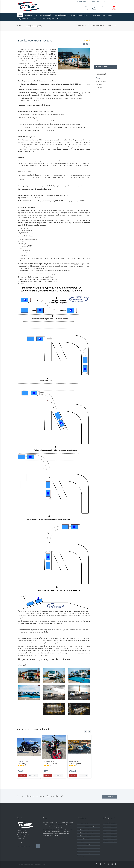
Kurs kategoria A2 (50, 764)
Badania (60, 19)
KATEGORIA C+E (111, 25)
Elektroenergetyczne (48, 19)
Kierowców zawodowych (44, 15)
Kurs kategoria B (75, 764)
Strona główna (82, 25)
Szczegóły (33, 776)
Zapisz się (22, 776)
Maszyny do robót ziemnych (80, 15)
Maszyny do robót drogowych (102, 15)
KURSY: (20, 15)
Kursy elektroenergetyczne (89, 844)
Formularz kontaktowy (89, 853)
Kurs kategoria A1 (25, 764)
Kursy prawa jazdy (34, 25)
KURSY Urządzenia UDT (89, 838)
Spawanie (35, 19)
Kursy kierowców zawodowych (89, 826)
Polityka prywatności (89, 856)
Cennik (89, 850)
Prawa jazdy (29, 15)
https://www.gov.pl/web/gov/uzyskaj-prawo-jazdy (37, 149)
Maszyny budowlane (61, 15)
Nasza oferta (110, 797)
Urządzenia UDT (23, 19)
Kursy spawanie (89, 841)
